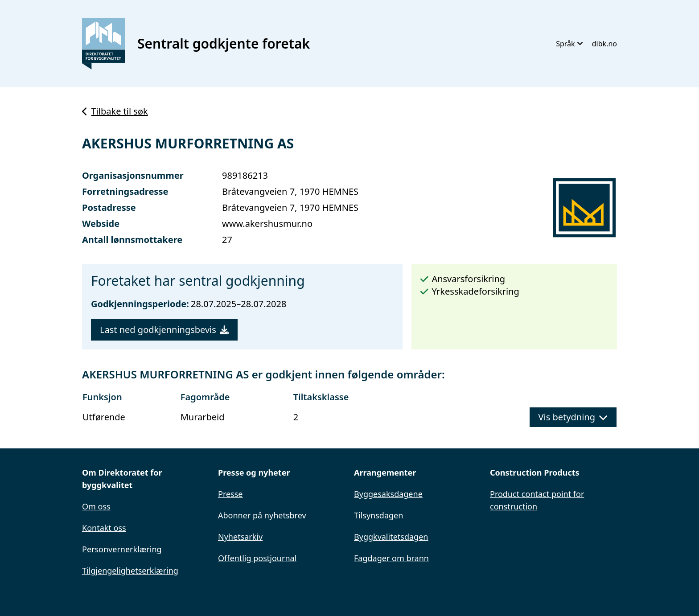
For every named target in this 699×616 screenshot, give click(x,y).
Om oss (96, 506)
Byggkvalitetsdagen (391, 537)
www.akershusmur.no (267, 224)
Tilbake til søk (115, 111)
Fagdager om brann (391, 558)
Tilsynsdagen (378, 515)
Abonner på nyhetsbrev (262, 515)
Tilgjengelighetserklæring (130, 571)
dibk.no (604, 44)
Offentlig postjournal (257, 558)
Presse (230, 494)
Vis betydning (573, 417)
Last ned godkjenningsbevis (164, 330)
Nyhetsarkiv (240, 537)
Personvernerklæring (122, 549)
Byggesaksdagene (388, 494)
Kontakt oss (104, 528)
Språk (569, 44)
